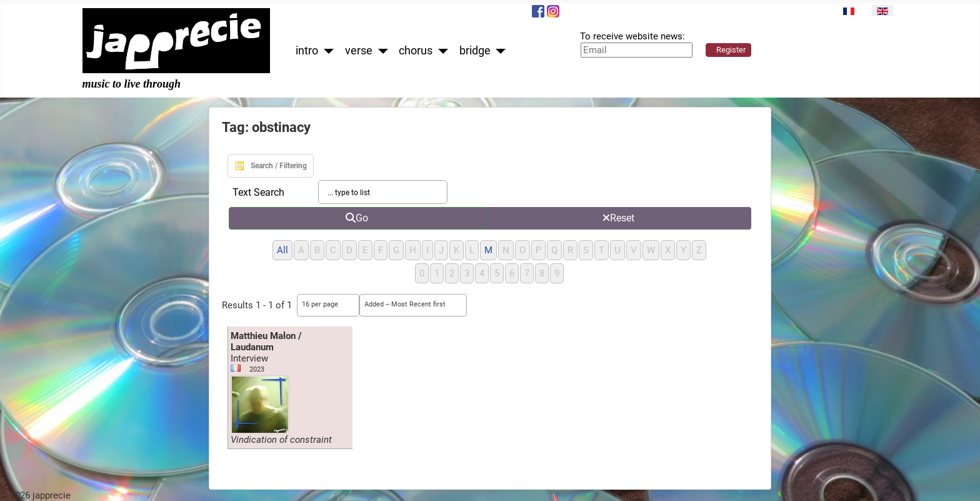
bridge (475, 51)
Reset (618, 218)
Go (357, 218)
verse (359, 51)
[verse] (380, 51)
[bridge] (498, 51)
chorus (416, 51)
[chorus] (440, 51)
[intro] (326, 51)
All (282, 250)
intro (307, 51)
